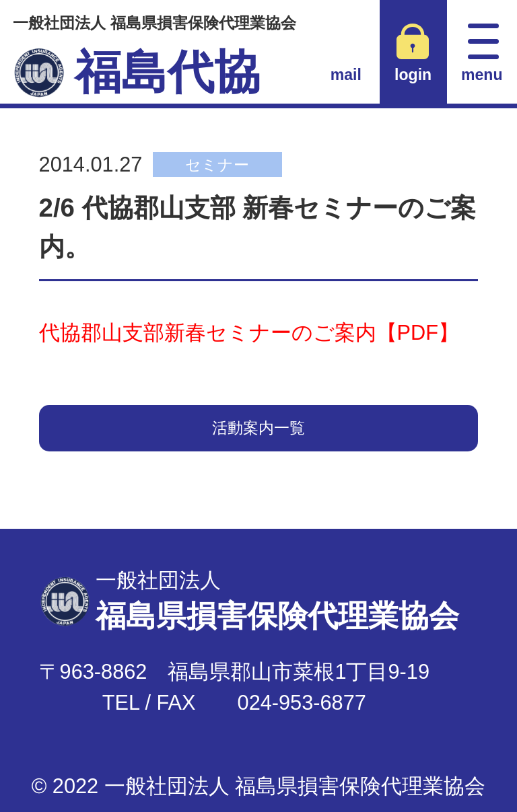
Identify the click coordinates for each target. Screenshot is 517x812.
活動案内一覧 (258, 428)
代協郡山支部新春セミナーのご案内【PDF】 (249, 333)
